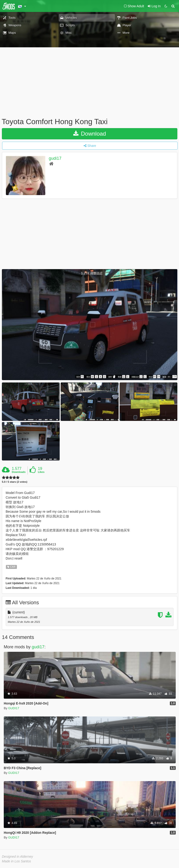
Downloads (19, 472)
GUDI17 (14, 708)
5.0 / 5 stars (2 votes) (15, 482)
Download (90, 134)
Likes (41, 472)
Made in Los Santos (16, 861)
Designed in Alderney (18, 857)
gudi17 (55, 158)
